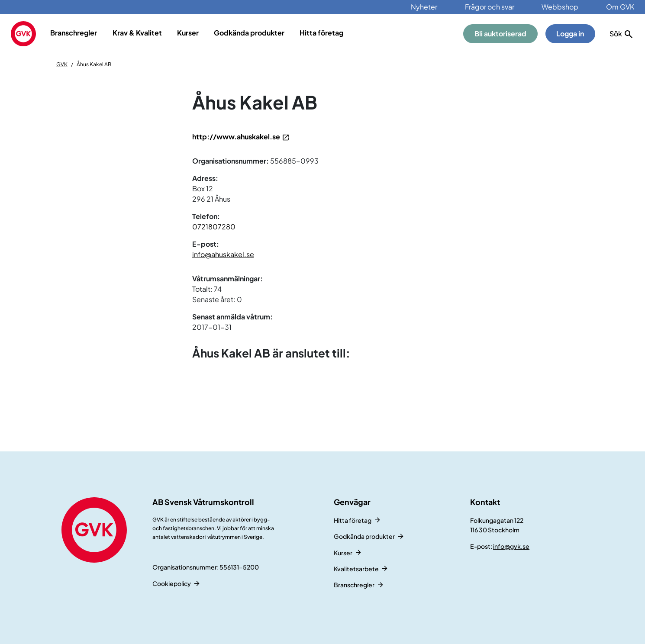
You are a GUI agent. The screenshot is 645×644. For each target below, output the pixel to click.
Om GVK (620, 7)
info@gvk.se (511, 546)
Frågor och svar (490, 7)
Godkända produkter (249, 33)
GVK (62, 64)
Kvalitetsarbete (356, 569)
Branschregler (74, 33)
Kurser (188, 33)
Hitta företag (321, 33)
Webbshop (560, 7)
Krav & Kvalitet (137, 33)
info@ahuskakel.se (223, 254)
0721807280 (214, 227)
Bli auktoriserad (500, 34)
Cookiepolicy (172, 583)
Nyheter (424, 7)
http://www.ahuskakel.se (236, 137)
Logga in (570, 34)
